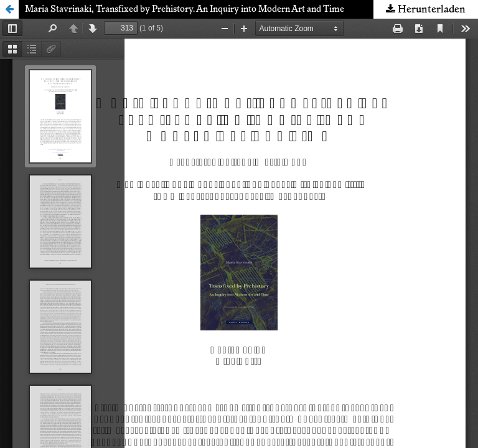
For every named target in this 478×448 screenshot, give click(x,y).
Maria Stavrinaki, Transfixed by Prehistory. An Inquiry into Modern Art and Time (185, 9)
